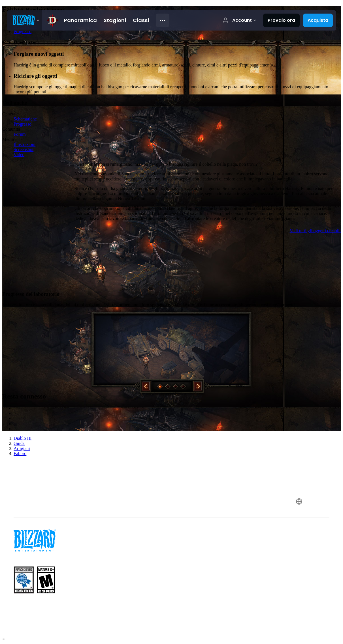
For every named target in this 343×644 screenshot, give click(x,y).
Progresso (23, 124)
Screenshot (24, 149)
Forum (20, 134)
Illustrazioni (25, 144)
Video (19, 155)
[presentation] (24, 20)
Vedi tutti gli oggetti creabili (315, 231)
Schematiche (25, 119)
